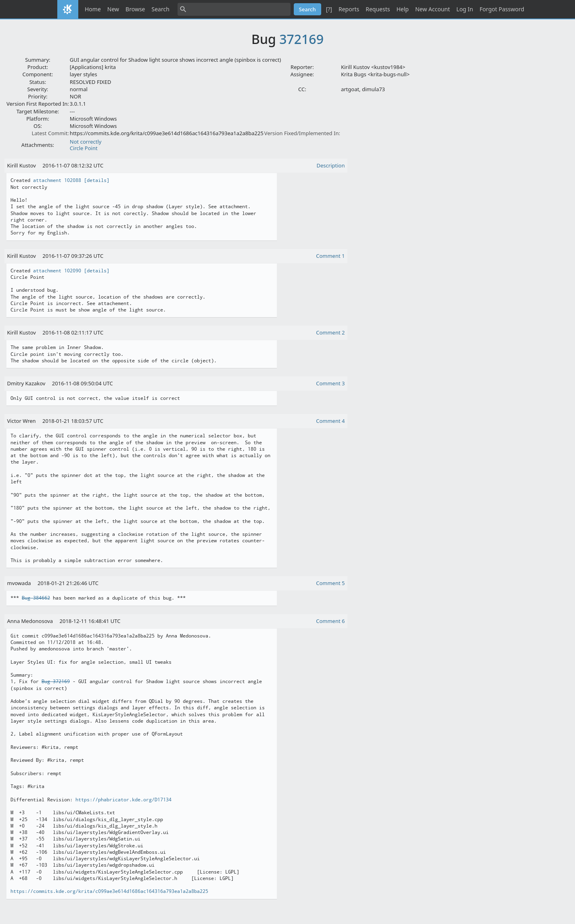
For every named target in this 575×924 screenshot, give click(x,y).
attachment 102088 (57, 180)
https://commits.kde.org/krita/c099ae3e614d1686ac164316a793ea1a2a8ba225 (109, 891)
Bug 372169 (56, 682)
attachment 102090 (57, 271)
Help (402, 9)
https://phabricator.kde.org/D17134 (123, 800)
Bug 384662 (36, 598)
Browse (135, 9)
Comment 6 (330, 621)
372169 (301, 39)
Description (331, 165)
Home (93, 9)
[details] (97, 180)
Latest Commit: (50, 133)
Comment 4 (330, 421)
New (113, 9)
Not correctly (86, 142)
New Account (433, 9)
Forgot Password (502, 9)
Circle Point (84, 148)
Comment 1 (330, 256)
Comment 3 (330, 383)
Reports (349, 9)
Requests (378, 9)
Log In (465, 9)
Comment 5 (330, 583)
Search (161, 9)
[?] (329, 9)
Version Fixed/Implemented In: (302, 133)
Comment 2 (330, 332)
